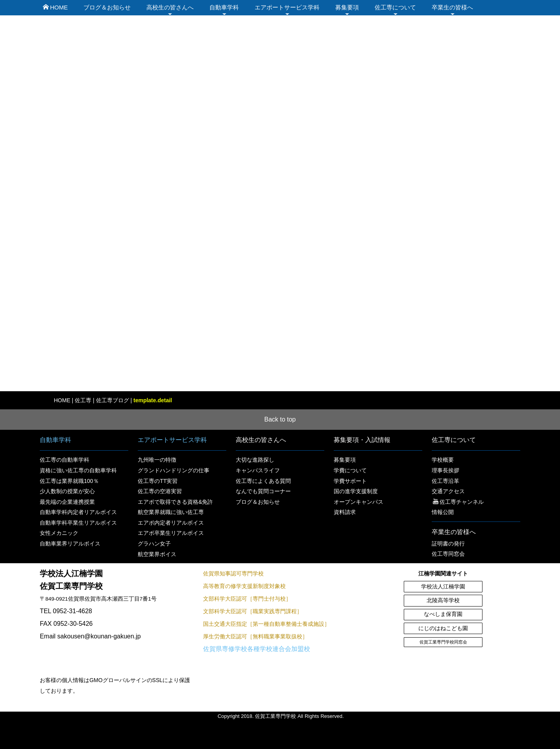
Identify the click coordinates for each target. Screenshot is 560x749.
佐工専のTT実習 (158, 481)
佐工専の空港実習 (160, 491)
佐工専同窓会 (448, 554)
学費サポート (350, 481)
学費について (350, 470)
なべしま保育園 (443, 614)
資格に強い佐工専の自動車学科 (78, 470)
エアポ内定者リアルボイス (171, 523)
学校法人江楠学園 (443, 587)
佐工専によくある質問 (263, 481)
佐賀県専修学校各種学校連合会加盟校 (257, 649)
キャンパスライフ (258, 470)
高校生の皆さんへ (170, 7)
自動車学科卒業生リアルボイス (78, 523)
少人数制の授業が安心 (67, 491)
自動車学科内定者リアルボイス (78, 512)
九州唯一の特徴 (157, 460)
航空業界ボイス (157, 554)
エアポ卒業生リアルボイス (171, 533)
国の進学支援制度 (356, 491)
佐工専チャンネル (458, 502)
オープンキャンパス (359, 502)
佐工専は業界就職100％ (69, 481)
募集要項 (347, 7)
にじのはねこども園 (443, 628)
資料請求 (345, 512)
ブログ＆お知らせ (107, 7)
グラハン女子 (154, 544)
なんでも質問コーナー (263, 491)
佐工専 (83, 400)
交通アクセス (448, 491)
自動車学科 (224, 7)
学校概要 (443, 460)
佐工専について (395, 7)
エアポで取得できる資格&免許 (175, 502)
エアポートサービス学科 (287, 7)
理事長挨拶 (445, 470)
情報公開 (443, 512)
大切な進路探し (255, 460)
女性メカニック (59, 533)
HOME (55, 7)
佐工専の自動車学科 (65, 460)
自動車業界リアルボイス (70, 544)
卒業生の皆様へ (452, 7)
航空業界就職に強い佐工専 (171, 512)
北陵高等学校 (443, 600)
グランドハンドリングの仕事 (174, 470)
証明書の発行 (448, 544)
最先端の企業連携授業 (67, 502)
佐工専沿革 (445, 481)
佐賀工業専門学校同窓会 (443, 642)
